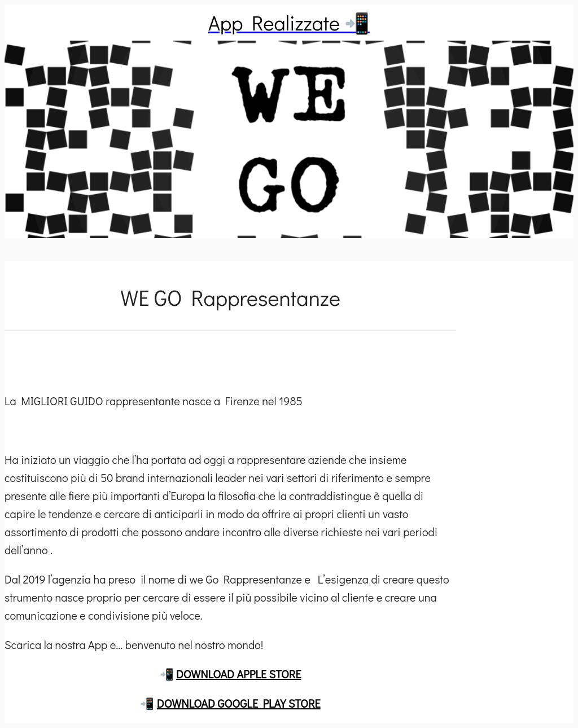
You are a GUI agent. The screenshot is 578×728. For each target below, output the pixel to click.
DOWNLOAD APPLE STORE (238, 674)
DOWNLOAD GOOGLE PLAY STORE (239, 703)
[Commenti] (230, 358)
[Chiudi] (23, 23)
